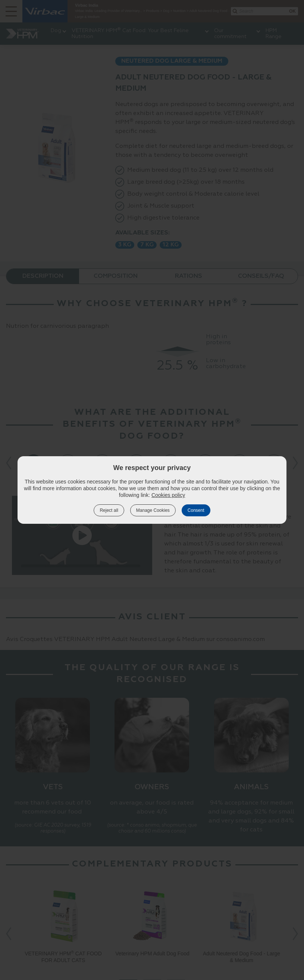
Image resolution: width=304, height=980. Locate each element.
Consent (196, 510)
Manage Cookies (153, 510)
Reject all (109, 510)
